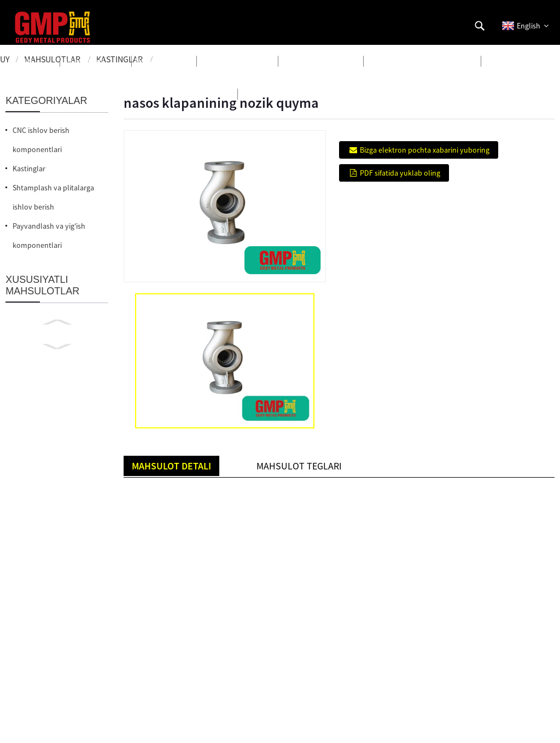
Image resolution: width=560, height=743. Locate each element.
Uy (5, 59)
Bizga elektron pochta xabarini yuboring (425, 150)
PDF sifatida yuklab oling (400, 173)
